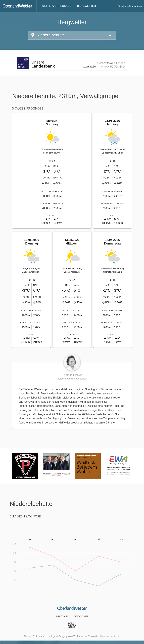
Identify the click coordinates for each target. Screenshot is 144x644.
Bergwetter (87, 6)
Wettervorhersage (56, 6)
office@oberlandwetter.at (129, 6)
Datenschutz (81, 616)
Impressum (62, 616)
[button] (72, 35)
